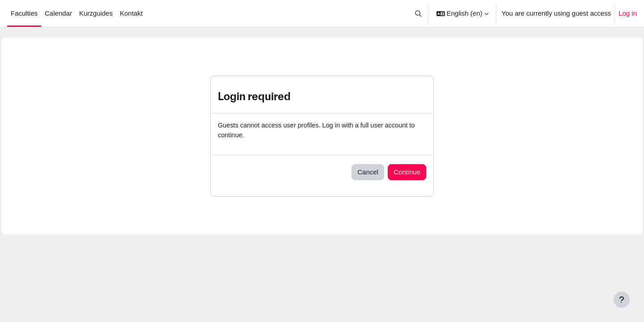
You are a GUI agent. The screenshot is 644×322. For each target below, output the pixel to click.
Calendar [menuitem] (58, 13)
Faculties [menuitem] (24, 13)
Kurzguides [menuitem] (96, 13)
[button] (418, 13)
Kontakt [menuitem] (131, 13)
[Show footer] (622, 300)
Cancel (368, 172)
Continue (407, 172)
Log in (628, 13)
